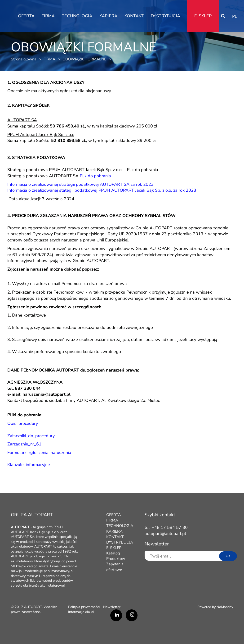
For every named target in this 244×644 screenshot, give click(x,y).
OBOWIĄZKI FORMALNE (84, 59)
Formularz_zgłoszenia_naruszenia (39, 453)
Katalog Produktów (116, 556)
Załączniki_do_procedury (31, 436)
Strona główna (24, 59)
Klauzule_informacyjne (29, 465)
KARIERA (108, 16)
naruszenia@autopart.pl (47, 394)
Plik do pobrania (142, 170)
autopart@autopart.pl (165, 534)
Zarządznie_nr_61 (24, 444)
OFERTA (26, 16)
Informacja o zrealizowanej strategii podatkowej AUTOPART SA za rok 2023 (80, 184)
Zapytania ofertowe (115, 567)
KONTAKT (134, 16)
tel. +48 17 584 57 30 (166, 527)
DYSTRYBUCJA (165, 16)
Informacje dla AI (81, 612)
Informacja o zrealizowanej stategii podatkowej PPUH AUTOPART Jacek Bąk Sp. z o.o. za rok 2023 (102, 190)
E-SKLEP (203, 16)
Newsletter (112, 607)
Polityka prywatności (84, 607)
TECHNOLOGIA (77, 16)
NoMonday (225, 607)
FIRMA (48, 16)
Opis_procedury (23, 423)
